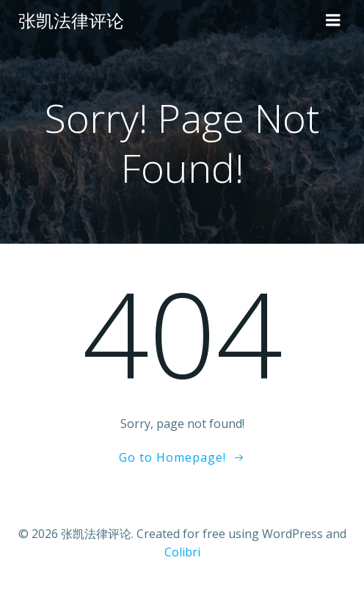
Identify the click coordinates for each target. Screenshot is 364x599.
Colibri (182, 552)
